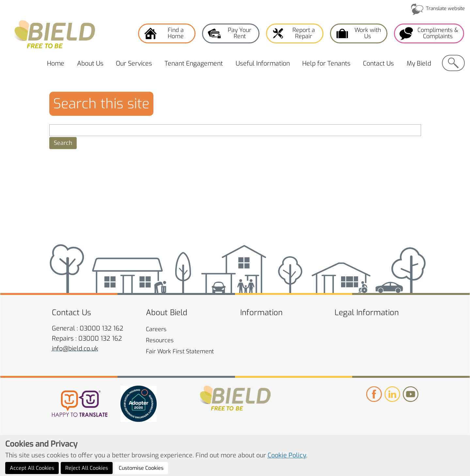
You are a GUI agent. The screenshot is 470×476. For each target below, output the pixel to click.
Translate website (445, 8)
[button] (63, 143)
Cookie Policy (287, 469)
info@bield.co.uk (75, 349)
